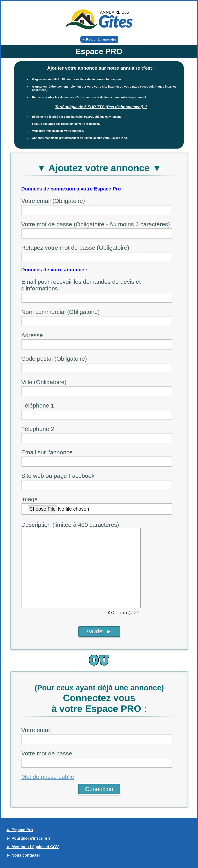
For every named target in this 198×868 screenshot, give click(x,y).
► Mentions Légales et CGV (33, 847)
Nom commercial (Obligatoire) (60, 312)
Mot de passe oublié (48, 777)
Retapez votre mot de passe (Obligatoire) (75, 248)
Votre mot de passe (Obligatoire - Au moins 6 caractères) (96, 224)
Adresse (32, 335)
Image (29, 499)
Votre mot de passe (47, 753)
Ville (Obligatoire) (44, 382)
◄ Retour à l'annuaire (99, 39)
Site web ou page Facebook (58, 476)
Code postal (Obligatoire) (54, 359)
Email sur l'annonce (47, 452)
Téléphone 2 (38, 429)
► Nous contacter (23, 855)
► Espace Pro (20, 830)
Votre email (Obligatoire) (53, 201)
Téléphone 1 (38, 405)
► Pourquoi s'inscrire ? (29, 838)
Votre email (36, 730)
